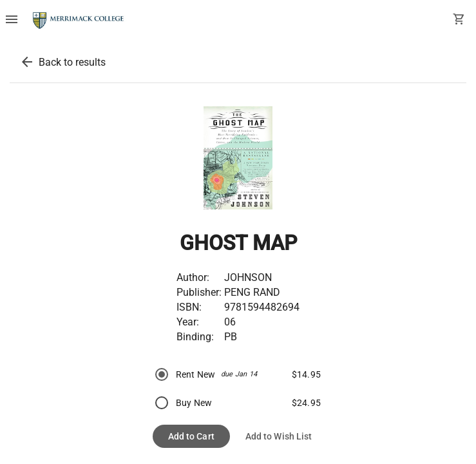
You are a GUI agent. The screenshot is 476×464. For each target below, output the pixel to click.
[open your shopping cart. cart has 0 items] (459, 21)
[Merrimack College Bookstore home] (79, 21)
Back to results (72, 62)
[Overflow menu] (12, 21)
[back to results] (27, 62)
